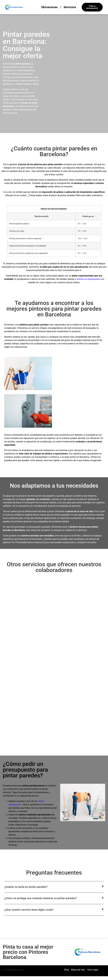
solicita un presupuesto (88, 279)
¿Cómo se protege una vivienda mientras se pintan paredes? (40, 895)
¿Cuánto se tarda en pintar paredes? (26, 883)
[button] (54, 883)
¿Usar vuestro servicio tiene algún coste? (29, 906)
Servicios (70, 7)
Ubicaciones (49, 7)
